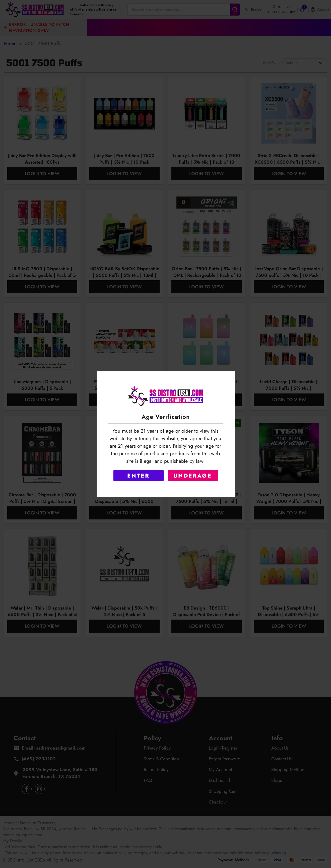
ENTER (139, 476)
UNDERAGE (193, 476)
